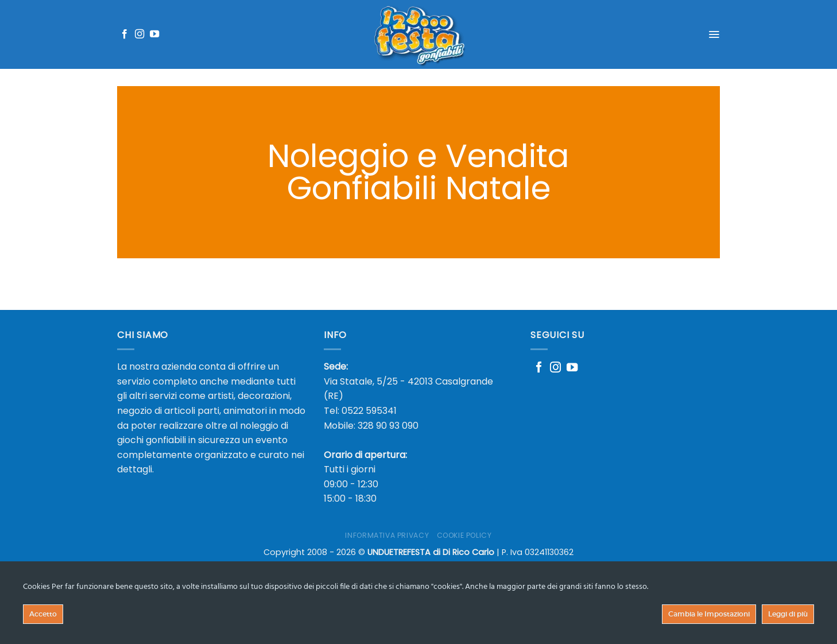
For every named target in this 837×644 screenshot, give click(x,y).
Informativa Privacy (387, 535)
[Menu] (714, 34)
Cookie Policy (464, 535)
